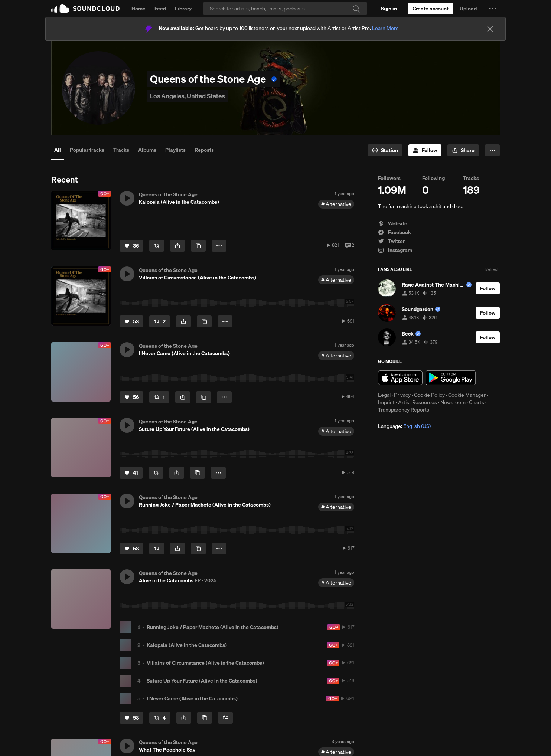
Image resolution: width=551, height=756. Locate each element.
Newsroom (453, 402)
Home (138, 9)
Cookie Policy (429, 395)
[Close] (490, 29)
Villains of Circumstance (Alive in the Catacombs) (205, 663)
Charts (477, 402)
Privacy (402, 395)
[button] (493, 9)
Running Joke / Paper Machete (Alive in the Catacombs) (213, 627)
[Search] (285, 9)
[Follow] (425, 150)
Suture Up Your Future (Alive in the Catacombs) (202, 681)
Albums (147, 150)
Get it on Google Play (451, 378)
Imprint (386, 402)
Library (183, 9)
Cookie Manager (467, 395)
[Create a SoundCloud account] (431, 9)
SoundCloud (85, 9)
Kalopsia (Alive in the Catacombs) (187, 645)
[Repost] (157, 246)
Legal (384, 395)
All (58, 150)
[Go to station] (385, 150)
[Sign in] (389, 9)
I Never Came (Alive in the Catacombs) (192, 698)
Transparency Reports (404, 410)
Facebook (394, 232)
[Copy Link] (198, 246)
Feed (160, 9)
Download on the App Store (400, 378)
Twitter (391, 241)
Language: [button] (404, 426)
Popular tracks (87, 150)
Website (393, 223)
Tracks (121, 150)
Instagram (395, 250)
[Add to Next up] (225, 718)
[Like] (131, 246)
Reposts (204, 150)
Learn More (385, 28)
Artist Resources (418, 402)
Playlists (175, 150)
